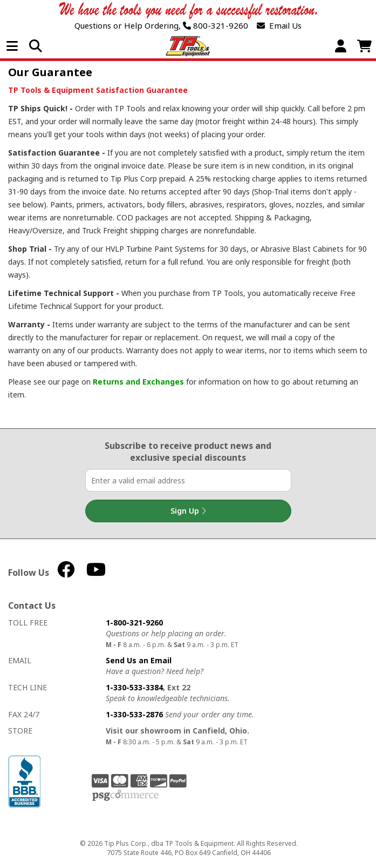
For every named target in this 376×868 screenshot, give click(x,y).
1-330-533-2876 (134, 714)
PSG (125, 796)
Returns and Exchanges (138, 382)
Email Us (279, 26)
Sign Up (188, 511)
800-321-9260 (216, 26)
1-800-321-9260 (134, 623)
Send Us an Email (139, 660)
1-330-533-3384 (134, 687)
